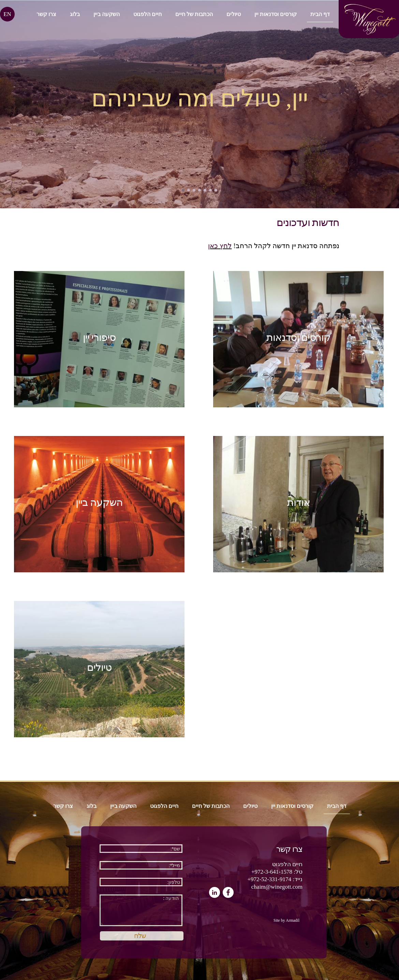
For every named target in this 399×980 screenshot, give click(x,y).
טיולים (234, 14)
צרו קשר (46, 14)
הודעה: (141, 910)
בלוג (75, 14)
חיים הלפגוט (147, 14)
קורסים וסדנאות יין (276, 14)
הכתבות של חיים (194, 14)
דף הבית (320, 14)
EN (7, 14)
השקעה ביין (107, 14)
